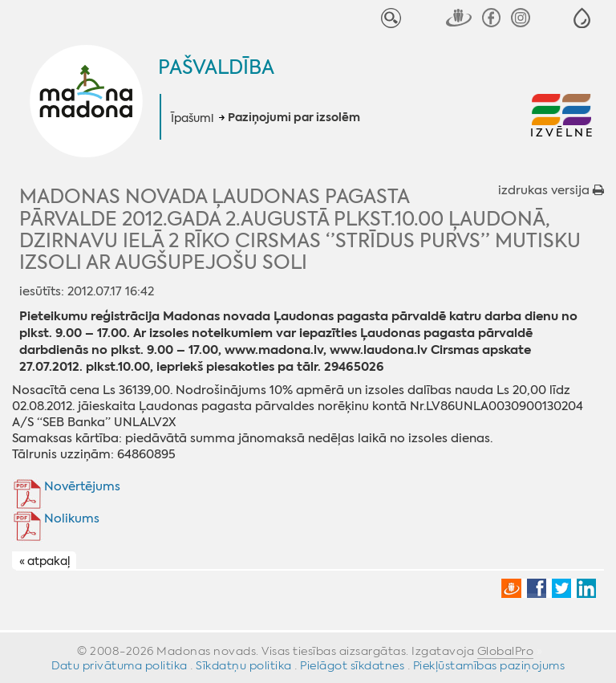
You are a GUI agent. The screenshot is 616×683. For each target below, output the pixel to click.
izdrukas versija (551, 190)
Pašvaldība (216, 67)
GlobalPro (506, 651)
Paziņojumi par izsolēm (294, 118)
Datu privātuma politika (120, 665)
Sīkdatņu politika (244, 665)
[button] (582, 18)
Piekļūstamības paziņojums (489, 665)
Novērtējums (82, 486)
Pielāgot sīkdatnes (352, 665)
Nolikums (72, 518)
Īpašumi (192, 118)
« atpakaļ (45, 561)
